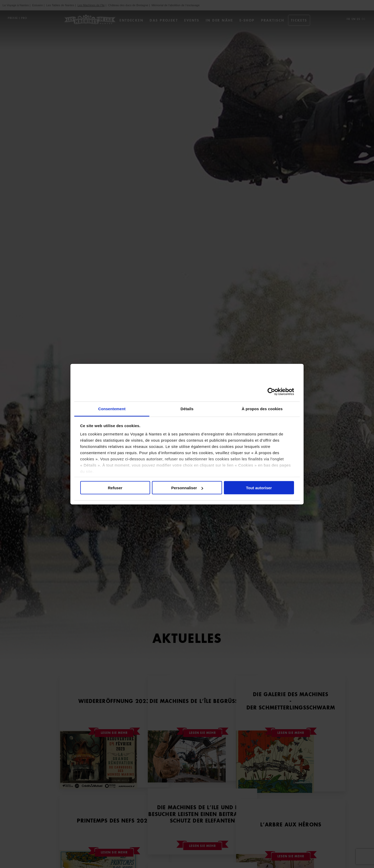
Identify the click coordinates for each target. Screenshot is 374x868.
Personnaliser (187, 488)
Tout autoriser (259, 488)
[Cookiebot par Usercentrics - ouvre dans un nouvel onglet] (271, 392)
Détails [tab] (187, 409)
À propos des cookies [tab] (262, 409)
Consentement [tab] (112, 409)
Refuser (115, 488)
